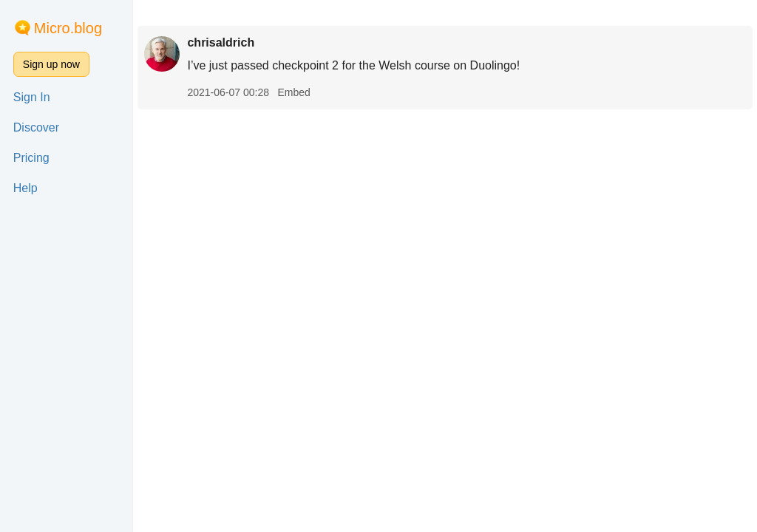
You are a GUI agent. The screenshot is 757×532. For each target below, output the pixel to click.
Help (26, 188)
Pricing (31, 158)
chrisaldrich (221, 42)
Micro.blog (68, 28)
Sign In (32, 97)
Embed (293, 92)
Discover (36, 127)
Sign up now (51, 64)
